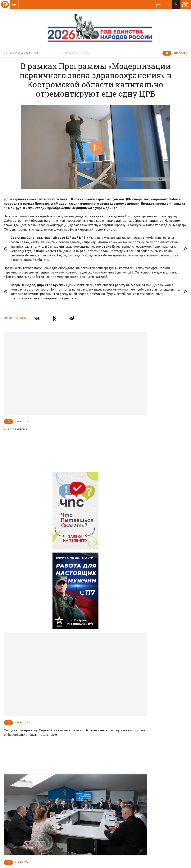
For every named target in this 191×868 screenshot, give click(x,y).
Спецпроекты (88, 778)
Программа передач (116, 778)
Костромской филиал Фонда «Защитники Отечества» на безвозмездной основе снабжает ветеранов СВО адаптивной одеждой (141, 727)
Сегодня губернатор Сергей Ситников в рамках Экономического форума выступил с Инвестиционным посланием (142, 512)
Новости (68, 778)
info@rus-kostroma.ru (40, 803)
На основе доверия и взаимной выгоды (40, 615)
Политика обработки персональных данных (132, 850)
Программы (143, 778)
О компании (49, 778)
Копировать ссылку (75, 53)
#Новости (180, 53)
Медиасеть (180, 863)
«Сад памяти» (16, 398)
